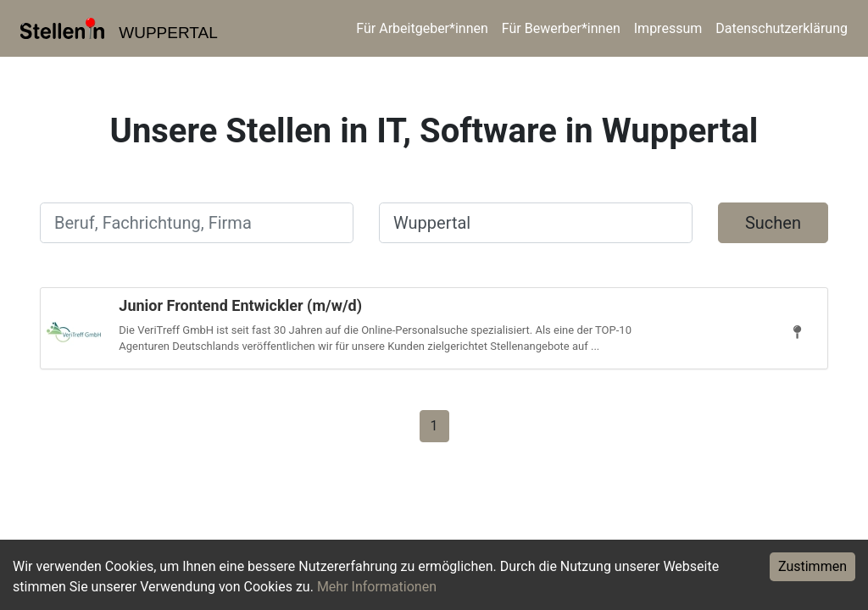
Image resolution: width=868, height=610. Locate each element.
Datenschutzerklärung (782, 28)
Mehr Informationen (377, 587)
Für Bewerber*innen (561, 28)
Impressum (668, 28)
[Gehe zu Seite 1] (434, 425)
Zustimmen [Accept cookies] (812, 566)
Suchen (773, 223)
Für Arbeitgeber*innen (422, 28)
